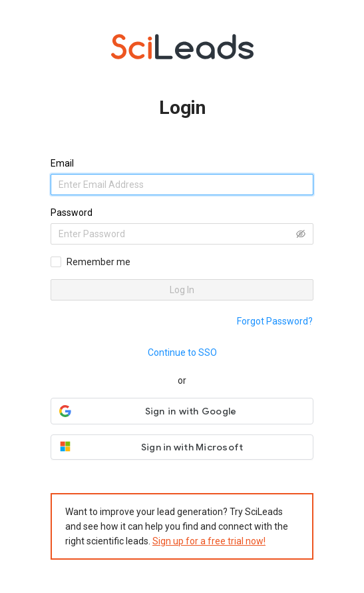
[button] (182, 411)
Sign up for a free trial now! (209, 541)
